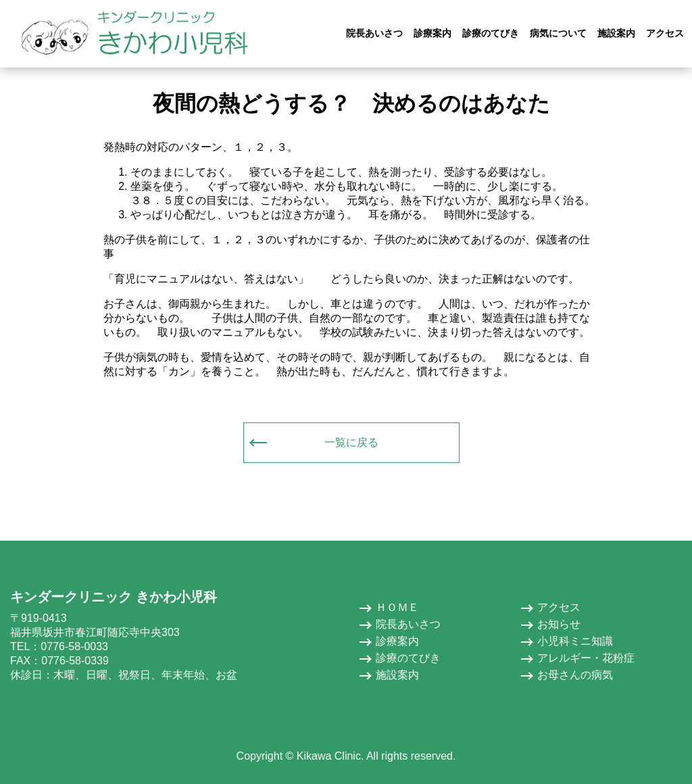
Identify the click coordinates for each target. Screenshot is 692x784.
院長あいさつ (408, 624)
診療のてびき (408, 658)
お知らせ (559, 624)
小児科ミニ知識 (575, 641)
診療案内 (397, 641)
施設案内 (397, 675)
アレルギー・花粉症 (586, 658)
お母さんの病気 (575, 675)
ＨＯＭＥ (397, 607)
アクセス (559, 607)
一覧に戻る (351, 442)
